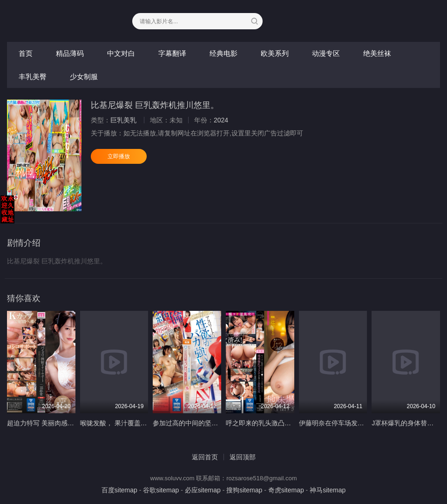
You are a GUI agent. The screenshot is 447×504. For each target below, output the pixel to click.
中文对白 (121, 53)
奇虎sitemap (286, 490)
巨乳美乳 (123, 120)
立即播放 (119, 156)
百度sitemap (119, 490)
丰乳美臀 (33, 77)
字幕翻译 (172, 53)
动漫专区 (326, 53)
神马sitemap (328, 490)
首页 (26, 53)
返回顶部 (243, 457)
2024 (221, 120)
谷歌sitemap (161, 490)
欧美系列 (275, 53)
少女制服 (84, 77)
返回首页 (205, 457)
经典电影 (223, 53)
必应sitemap (203, 490)
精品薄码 (70, 53)
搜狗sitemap (244, 490)
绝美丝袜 (377, 53)
